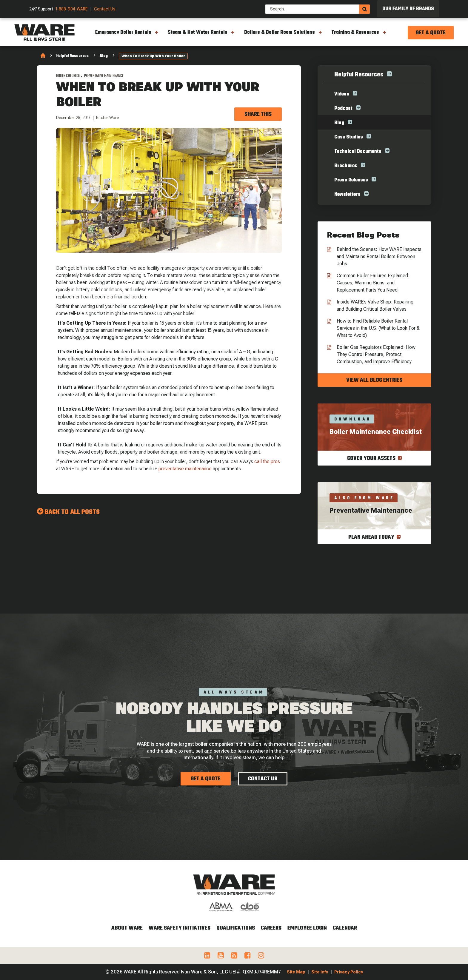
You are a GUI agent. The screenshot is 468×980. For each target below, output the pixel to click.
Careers (271, 928)
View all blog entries (374, 380)
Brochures (346, 166)
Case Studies (349, 137)
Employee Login (307, 928)
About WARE (127, 928)
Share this (258, 114)
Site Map (296, 972)
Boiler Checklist (68, 76)
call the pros (267, 462)
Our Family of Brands (408, 9)
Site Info (320, 972)
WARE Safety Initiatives (180, 928)
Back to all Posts (72, 512)
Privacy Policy (349, 972)
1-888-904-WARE (72, 9)
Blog (104, 56)
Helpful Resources (73, 56)
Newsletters (347, 195)
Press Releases (351, 180)
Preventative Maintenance (104, 76)
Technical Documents (358, 152)
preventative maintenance (185, 469)
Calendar (345, 928)
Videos (342, 94)
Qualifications (236, 928)
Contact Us (105, 9)
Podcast (343, 109)
